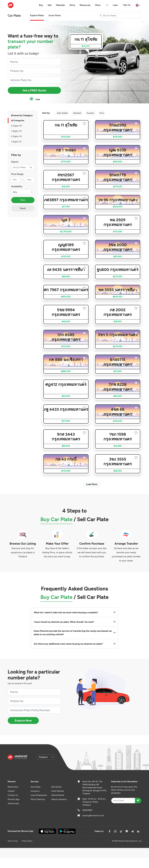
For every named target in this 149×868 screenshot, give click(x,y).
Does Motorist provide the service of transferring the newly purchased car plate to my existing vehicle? (75, 633)
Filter (23, 200)
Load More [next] (92, 484)
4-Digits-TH (17, 126)
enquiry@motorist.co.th (93, 816)
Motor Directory (38, 799)
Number (90, 113)
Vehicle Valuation (59, 799)
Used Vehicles (57, 791)
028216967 (88, 810)
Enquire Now (23, 720)
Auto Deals (36, 787)
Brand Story (13, 787)
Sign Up (127, 5)
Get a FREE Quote (34, 90)
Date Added (62, 113)
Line (34, 99)
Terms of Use (13, 841)
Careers (11, 791)
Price (102, 113)
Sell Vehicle (56, 787)
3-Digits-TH (17, 131)
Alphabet (77, 113)
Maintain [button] (61, 5)
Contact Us (13, 795)
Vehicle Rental (58, 795)
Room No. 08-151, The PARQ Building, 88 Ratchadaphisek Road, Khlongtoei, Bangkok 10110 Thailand (94, 788)
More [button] (98, 5)
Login (115, 5)
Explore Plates (37, 15)
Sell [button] (49, 5)
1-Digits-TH (16, 142)
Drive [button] (72, 5)
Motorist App (14, 799)
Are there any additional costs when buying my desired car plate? (75, 644)
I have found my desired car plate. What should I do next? (75, 622)
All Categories (18, 121)
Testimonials (13, 803)
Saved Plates (55, 15)
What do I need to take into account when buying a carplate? (75, 612)
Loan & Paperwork (39, 795)
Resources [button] (85, 5)
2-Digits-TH (17, 136)
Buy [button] (41, 5)
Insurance (35, 791)
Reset (23, 208)
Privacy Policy (27, 841)
